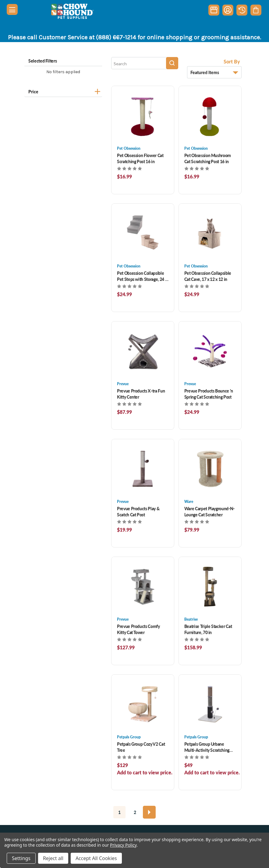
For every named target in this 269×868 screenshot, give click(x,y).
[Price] (63, 91)
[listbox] (214, 72)
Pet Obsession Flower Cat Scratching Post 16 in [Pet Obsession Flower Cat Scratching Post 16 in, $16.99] (140, 158)
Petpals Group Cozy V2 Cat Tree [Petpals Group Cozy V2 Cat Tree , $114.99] (141, 747)
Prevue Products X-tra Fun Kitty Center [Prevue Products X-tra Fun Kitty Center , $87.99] (141, 394)
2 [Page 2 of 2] (135, 812)
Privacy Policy (123, 845)
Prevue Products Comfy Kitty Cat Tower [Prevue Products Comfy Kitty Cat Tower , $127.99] (138, 629)
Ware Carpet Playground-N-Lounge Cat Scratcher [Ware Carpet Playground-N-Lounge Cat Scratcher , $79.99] (209, 511)
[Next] (149, 812)
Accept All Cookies (96, 858)
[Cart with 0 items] (256, 10)
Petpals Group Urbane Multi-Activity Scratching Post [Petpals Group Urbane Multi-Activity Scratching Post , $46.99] (207, 747)
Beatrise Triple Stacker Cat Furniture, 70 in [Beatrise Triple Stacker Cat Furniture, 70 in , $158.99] (208, 629)
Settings (21, 858)
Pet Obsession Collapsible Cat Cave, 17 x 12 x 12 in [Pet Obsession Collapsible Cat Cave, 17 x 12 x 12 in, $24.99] (208, 276)
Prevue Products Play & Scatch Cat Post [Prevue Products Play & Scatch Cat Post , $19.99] (138, 511)
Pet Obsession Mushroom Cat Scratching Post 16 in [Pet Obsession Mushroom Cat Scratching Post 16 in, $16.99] (208, 158)
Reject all (53, 858)
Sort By (232, 61)
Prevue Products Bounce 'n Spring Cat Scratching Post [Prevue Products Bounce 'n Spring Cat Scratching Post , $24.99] (209, 394)
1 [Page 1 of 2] (119, 812)
